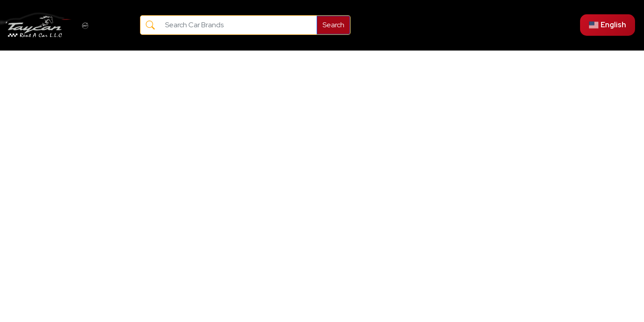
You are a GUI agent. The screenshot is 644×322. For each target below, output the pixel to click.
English (608, 25)
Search (333, 25)
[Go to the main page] (37, 25)
